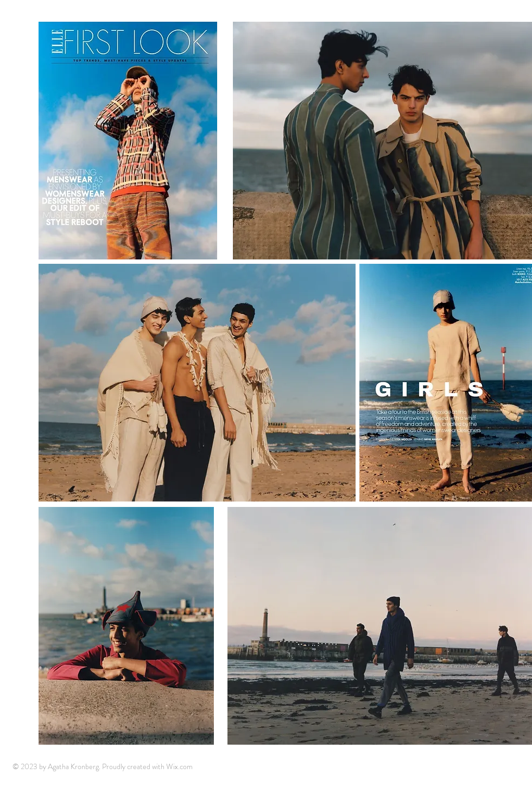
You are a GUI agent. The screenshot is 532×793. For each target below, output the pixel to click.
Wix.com (179, 766)
